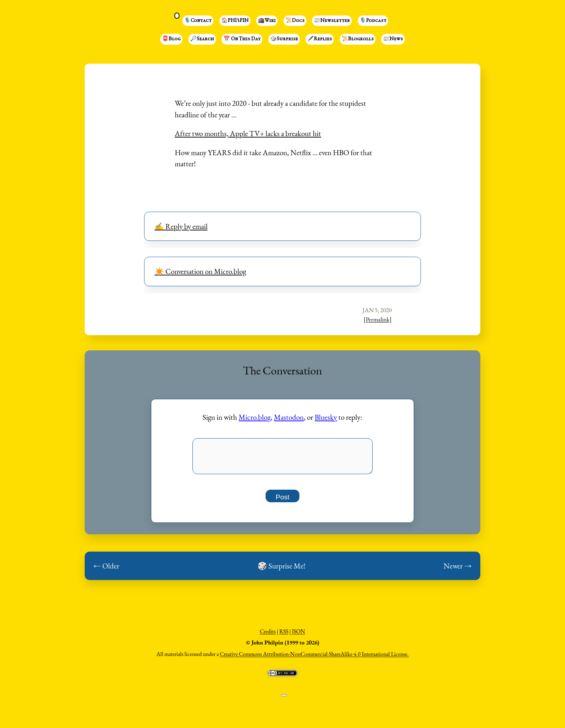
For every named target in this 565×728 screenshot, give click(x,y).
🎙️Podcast (373, 21)
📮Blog (171, 39)
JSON (299, 635)
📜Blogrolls (358, 39)
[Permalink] (378, 319)
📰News (393, 39)
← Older (106, 570)
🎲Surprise (284, 39)
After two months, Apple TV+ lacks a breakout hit (248, 133)
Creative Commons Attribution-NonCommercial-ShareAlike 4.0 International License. (314, 658)
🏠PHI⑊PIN (235, 21)
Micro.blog (255, 417)
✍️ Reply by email (181, 226)
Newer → (458, 570)
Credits (268, 635)
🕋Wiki (267, 21)
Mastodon (289, 417)
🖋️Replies (320, 39)
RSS (284, 635)
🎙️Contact (198, 21)
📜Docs (295, 21)
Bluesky (326, 417)
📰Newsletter (332, 21)
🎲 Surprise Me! (281, 570)
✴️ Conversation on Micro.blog (200, 271)
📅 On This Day (242, 39)
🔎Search (202, 39)
